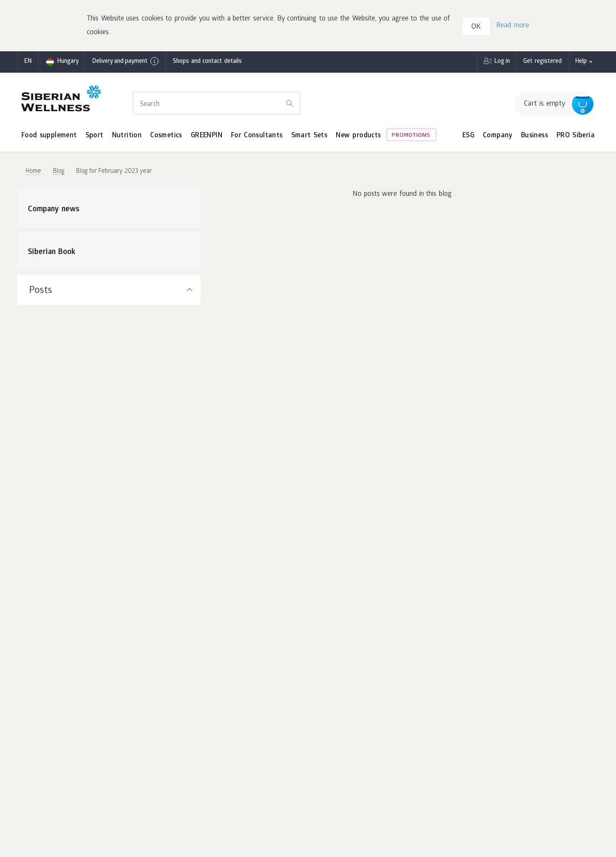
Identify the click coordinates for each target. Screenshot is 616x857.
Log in (502, 62)
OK (476, 27)
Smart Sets (309, 136)
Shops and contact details (207, 62)
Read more (513, 26)
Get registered (542, 62)
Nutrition (127, 136)
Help (581, 62)
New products (358, 136)
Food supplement (49, 136)
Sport (95, 136)
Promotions (411, 136)
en (28, 62)
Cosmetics (166, 136)
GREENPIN (207, 136)
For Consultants (257, 136)
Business (535, 136)
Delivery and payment (126, 61)
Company (498, 136)
